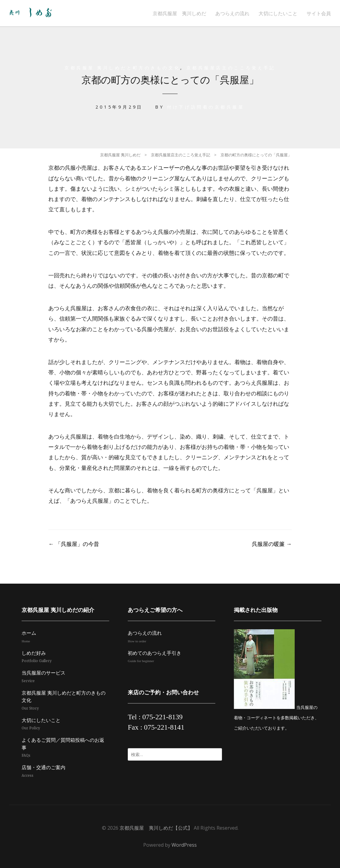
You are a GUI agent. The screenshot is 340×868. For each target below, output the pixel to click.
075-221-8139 (163, 717)
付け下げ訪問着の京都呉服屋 (206, 107)
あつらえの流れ (232, 14)
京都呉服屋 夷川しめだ (179, 14)
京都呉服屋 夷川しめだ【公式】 (156, 828)
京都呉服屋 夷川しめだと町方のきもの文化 (122, 68)
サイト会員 (319, 14)
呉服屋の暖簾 (272, 544)
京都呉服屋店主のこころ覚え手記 (231, 68)
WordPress (184, 845)
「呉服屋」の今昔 (74, 544)
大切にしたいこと (278, 14)
